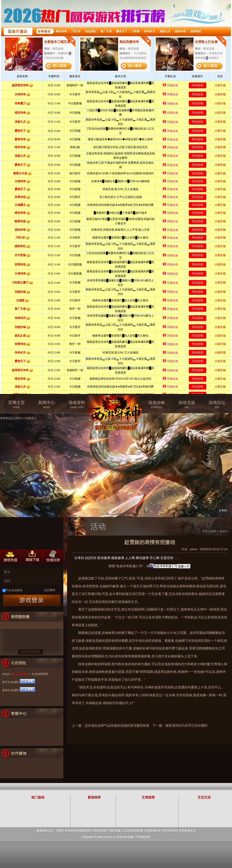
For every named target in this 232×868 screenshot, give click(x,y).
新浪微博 (104, 558)
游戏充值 (187, 405)
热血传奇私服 (21, 674)
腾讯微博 (142, 558)
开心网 (155, 558)
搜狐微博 (118, 558)
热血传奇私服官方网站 (117, 403)
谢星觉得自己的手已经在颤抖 (187, 725)
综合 (213, 531)
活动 (222, 531)
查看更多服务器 (31, 652)
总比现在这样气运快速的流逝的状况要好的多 (117, 725)
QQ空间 (90, 558)
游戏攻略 (157, 405)
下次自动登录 (14, 590)
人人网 (130, 558)
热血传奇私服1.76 (127, 837)
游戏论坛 (217, 405)
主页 (205, 531)
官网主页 (16, 405)
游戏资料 (77, 405)
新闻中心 (47, 405)
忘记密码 (50, 590)
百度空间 (167, 558)
